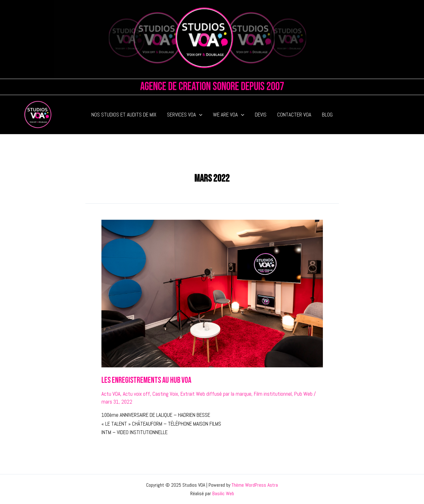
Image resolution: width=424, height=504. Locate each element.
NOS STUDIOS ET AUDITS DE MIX (124, 115)
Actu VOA (111, 394)
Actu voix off (136, 394)
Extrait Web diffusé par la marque (216, 394)
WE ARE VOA (229, 115)
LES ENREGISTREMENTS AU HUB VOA (146, 380)
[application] (199, 115)
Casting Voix (165, 394)
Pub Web (303, 394)
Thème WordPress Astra (255, 485)
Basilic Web (223, 493)
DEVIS (261, 115)
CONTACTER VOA (294, 115)
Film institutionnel (273, 394)
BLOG (327, 115)
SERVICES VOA (185, 115)
